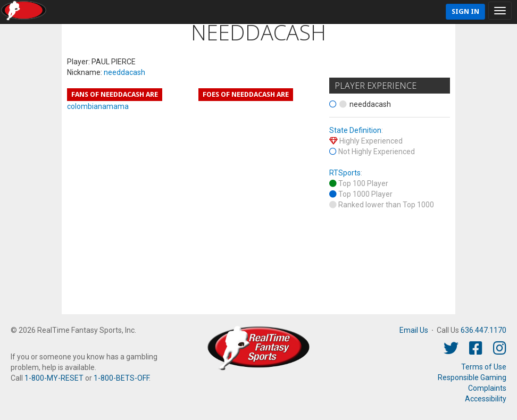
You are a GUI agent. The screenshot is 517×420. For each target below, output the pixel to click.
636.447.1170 (483, 330)
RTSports (345, 173)
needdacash (124, 72)
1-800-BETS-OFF (121, 378)
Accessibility (486, 399)
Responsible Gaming (472, 377)
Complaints (487, 388)
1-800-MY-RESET (54, 378)
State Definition (355, 130)
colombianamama (98, 106)
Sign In (465, 11)
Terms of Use (484, 367)
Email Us (414, 330)
